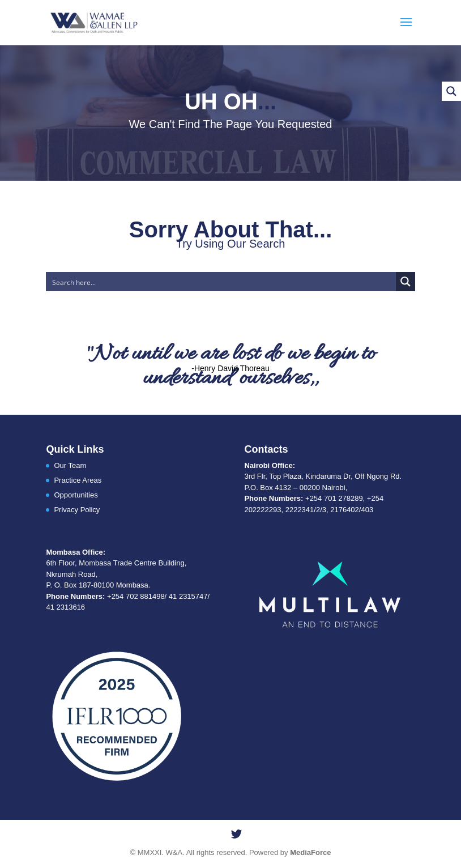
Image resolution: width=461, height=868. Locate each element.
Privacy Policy (77, 510)
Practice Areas (78, 480)
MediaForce (310, 852)
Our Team (70, 465)
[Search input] (221, 282)
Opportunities (76, 495)
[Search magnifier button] (405, 282)
